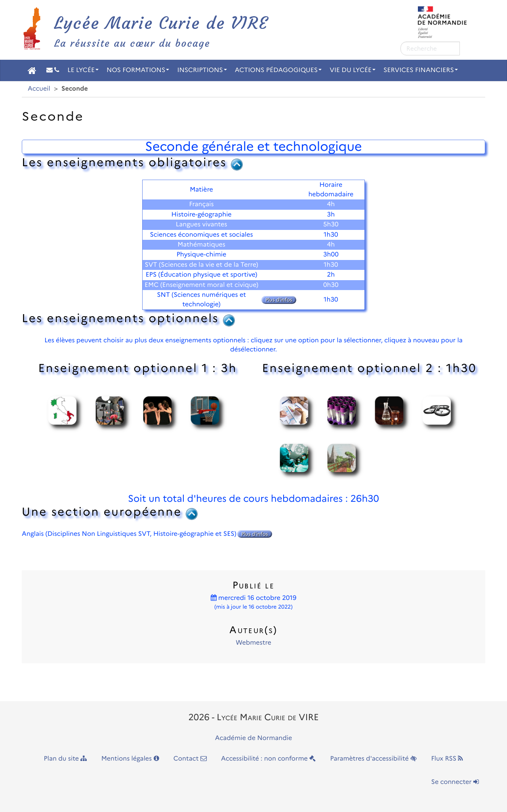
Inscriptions (202, 70)
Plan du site (66, 759)
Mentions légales (130, 759)
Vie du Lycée (353, 70)
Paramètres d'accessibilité (374, 759)
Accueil (39, 89)
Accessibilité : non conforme (268, 759)
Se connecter (455, 782)
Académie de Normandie (254, 738)
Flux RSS (447, 759)
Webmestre (253, 643)
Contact (190, 759)
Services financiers (421, 70)
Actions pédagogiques (278, 70)
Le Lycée (83, 70)
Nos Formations (138, 70)
